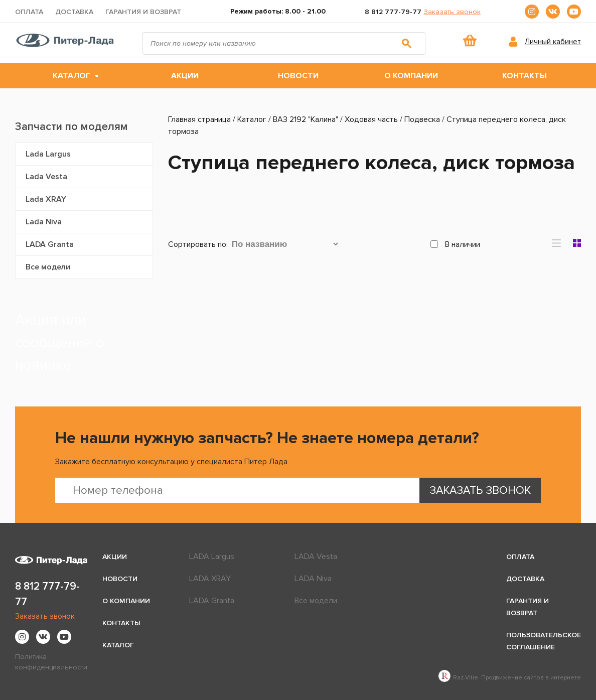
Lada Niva (44, 222)
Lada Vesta (46, 177)
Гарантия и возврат (143, 12)
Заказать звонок (452, 12)
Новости (298, 76)
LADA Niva (313, 579)
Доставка (74, 12)
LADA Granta (50, 244)
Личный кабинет (553, 42)
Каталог (71, 76)
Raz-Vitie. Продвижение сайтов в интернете (510, 678)
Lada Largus (48, 154)
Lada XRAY (46, 199)
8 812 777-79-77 (393, 12)
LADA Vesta (316, 556)
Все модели (48, 267)
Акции (185, 76)
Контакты (525, 76)
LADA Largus (212, 556)
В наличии (455, 244)
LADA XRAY (210, 579)
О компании (411, 76)
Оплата (29, 12)
